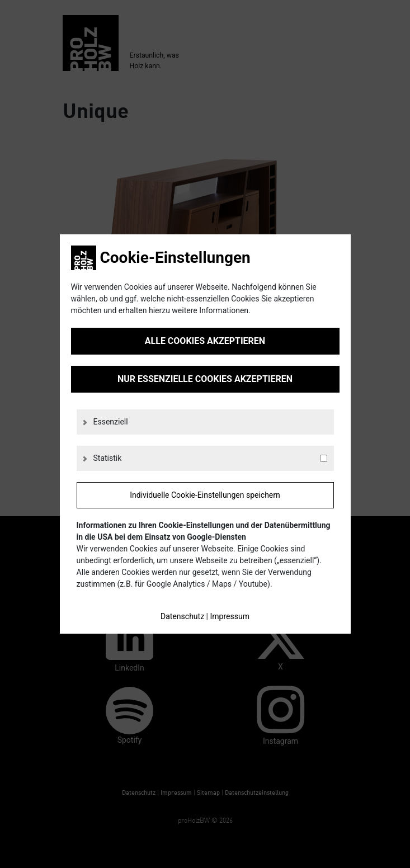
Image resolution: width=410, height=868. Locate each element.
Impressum (229, 616)
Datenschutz (182, 616)
